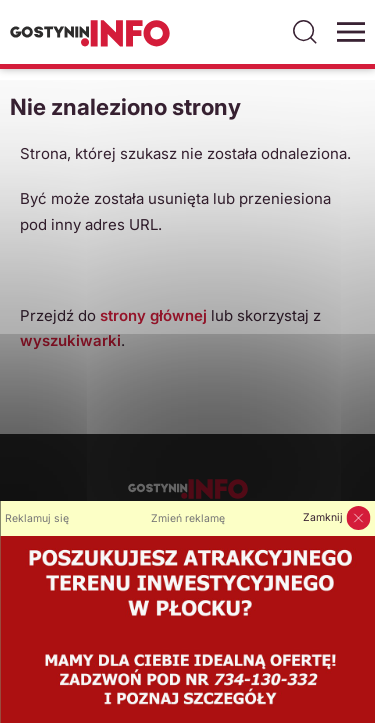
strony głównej (153, 315)
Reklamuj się (37, 518)
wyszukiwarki (70, 340)
